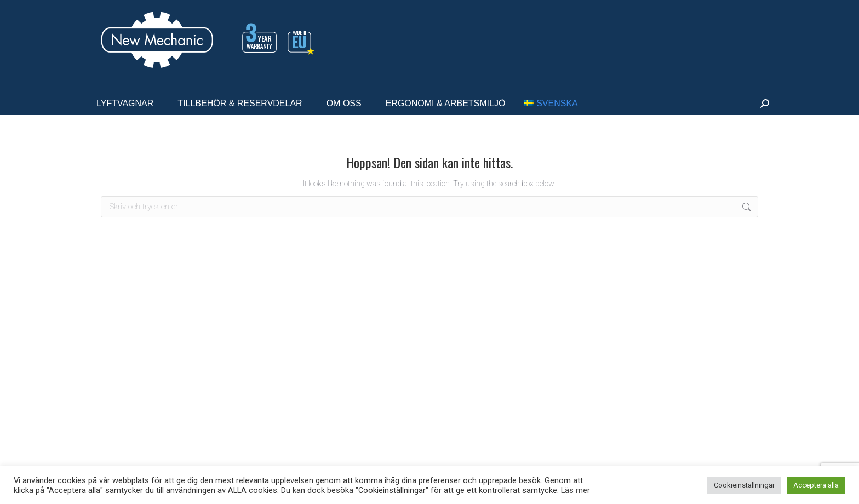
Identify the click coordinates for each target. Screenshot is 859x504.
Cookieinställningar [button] (744, 485)
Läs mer (575, 490)
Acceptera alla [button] (816, 485)
